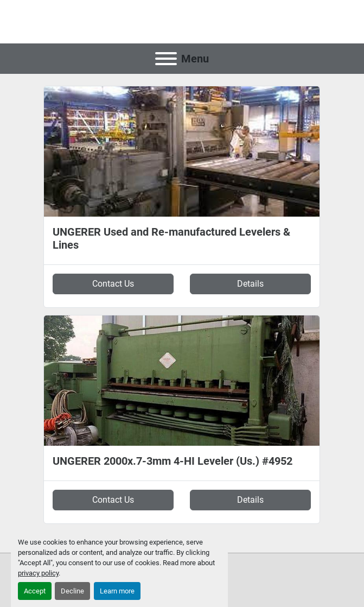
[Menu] (166, 59)
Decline (72, 591)
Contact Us (113, 284)
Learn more (117, 591)
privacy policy (38, 573)
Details (250, 284)
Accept (35, 591)
